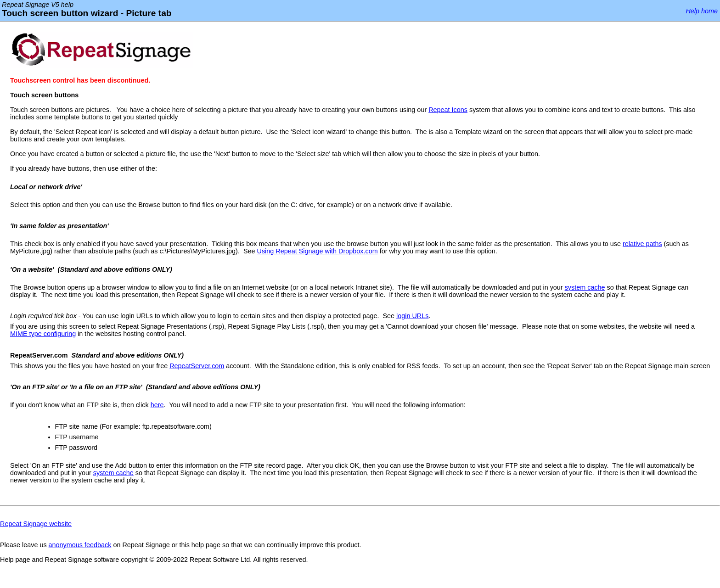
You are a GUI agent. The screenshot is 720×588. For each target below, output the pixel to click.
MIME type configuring (43, 334)
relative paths (642, 244)
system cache (585, 287)
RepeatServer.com (197, 366)
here (157, 405)
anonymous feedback (80, 545)
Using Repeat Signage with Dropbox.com (318, 251)
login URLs (412, 316)
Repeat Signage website (36, 524)
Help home (702, 11)
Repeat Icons (448, 110)
